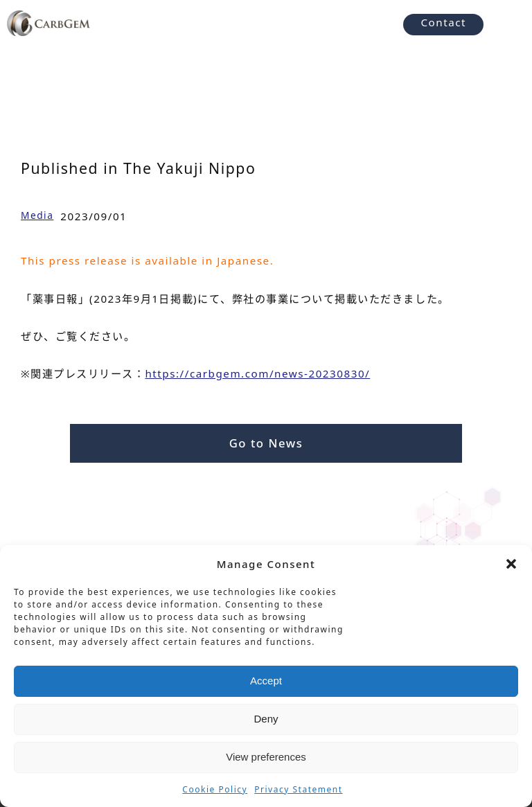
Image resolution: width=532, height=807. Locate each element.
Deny (266, 719)
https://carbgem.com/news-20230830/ (257, 373)
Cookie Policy (215, 789)
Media (37, 215)
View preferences (266, 757)
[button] (511, 564)
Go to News (266, 443)
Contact (443, 22)
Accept (266, 681)
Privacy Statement (298, 789)
